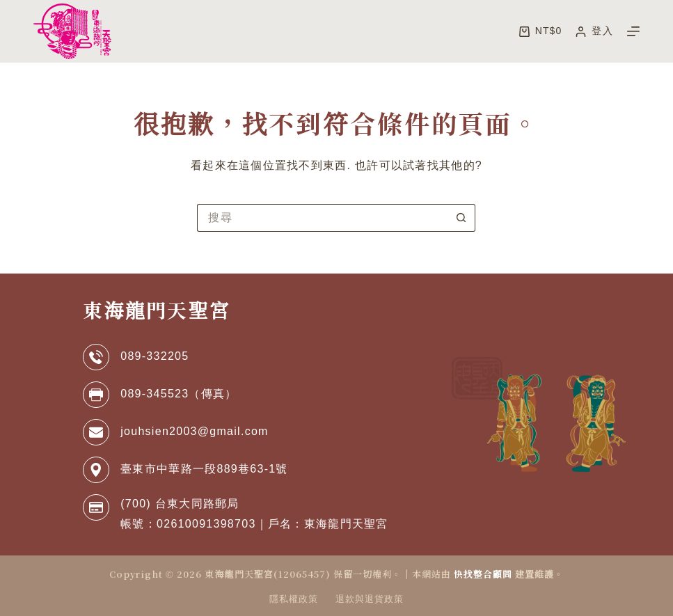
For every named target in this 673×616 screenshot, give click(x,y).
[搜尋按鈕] (461, 218)
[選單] (633, 31)
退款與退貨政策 (370, 599)
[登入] (594, 31)
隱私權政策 (294, 599)
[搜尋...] (322, 218)
